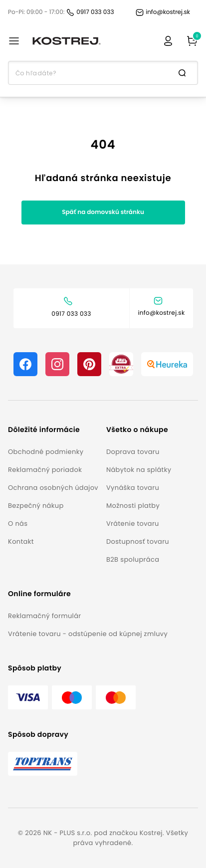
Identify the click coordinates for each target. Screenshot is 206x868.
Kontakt (21, 542)
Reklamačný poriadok (45, 470)
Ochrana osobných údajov (53, 488)
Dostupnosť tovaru (138, 542)
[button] (53, 430)
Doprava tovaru (133, 452)
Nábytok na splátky (139, 470)
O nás (18, 524)
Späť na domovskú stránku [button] (103, 212)
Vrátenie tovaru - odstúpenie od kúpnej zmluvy (88, 634)
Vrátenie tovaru (133, 524)
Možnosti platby (133, 506)
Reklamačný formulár (44, 616)
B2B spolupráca (133, 559)
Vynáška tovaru (133, 488)
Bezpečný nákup (36, 506)
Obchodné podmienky (46, 452)
